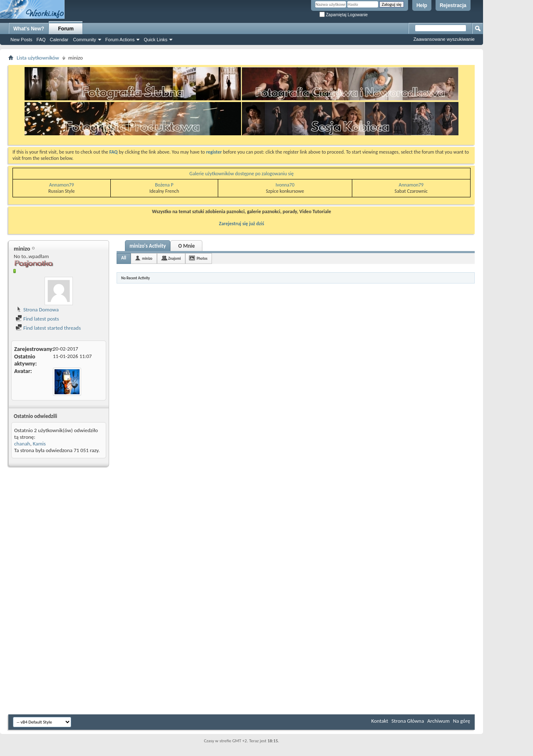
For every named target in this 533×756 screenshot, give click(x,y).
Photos (202, 258)
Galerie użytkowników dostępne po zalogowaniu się (242, 174)
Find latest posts (37, 319)
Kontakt (380, 721)
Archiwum (438, 721)
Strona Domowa (37, 310)
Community (85, 40)
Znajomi (174, 258)
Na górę (462, 721)
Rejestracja (453, 5)
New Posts (21, 40)
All (124, 258)
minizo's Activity (148, 246)
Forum (66, 29)
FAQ (41, 40)
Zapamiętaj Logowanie (344, 15)
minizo (147, 258)
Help (422, 5)
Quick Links (156, 40)
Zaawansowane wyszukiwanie (444, 39)
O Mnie (187, 246)
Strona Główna (408, 721)
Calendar (59, 40)
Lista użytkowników (38, 58)
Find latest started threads (48, 328)
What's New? (29, 29)
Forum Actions (120, 40)
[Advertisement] (508, 125)
